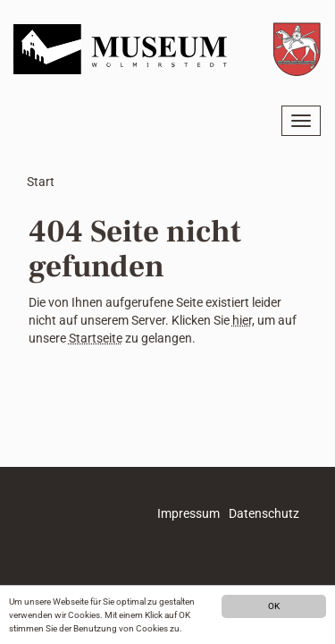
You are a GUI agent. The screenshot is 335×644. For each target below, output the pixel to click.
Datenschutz (264, 513)
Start (41, 182)
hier (242, 320)
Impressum (188, 513)
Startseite (96, 338)
